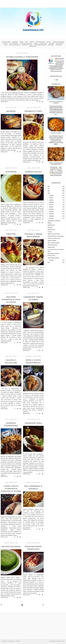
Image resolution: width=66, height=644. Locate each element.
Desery (36, 43)
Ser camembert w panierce (53, 253)
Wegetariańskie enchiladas (53, 258)
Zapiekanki (59, 45)
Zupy (27, 42)
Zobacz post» (4, 102)
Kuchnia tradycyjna (59, 42)
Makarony (51, 45)
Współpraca (33, 46)
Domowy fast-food (27, 45)
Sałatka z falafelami (52, 241)
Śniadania (15, 42)
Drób (6, 45)
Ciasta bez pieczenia (26, 43)
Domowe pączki (33, 172)
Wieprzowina (60, 43)
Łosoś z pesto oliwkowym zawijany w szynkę (11, 489)
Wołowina (52, 43)
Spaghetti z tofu (33, 111)
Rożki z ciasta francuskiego (54, 243)
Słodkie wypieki (14, 43)
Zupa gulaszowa (56, 133)
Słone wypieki (43, 43)
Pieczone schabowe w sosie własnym (11, 299)
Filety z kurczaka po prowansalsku (56, 164)
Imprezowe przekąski (40, 45)
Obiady (22, 42)
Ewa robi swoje (60, 59)
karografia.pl (60, 641)
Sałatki (49, 42)
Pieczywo (5, 43)
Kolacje (32, 42)
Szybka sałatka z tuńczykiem (22, 57)
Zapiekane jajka (33, 423)
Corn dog (11, 234)
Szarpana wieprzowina (53, 245)
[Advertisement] (56, 275)
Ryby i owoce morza (15, 45)
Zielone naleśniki (11, 546)
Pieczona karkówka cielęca (56, 102)
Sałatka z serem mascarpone (54, 234)
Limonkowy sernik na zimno (54, 238)
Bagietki (11, 111)
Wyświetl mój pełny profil (56, 71)
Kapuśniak (11, 172)
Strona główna (6, 42)
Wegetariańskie (41, 42)
